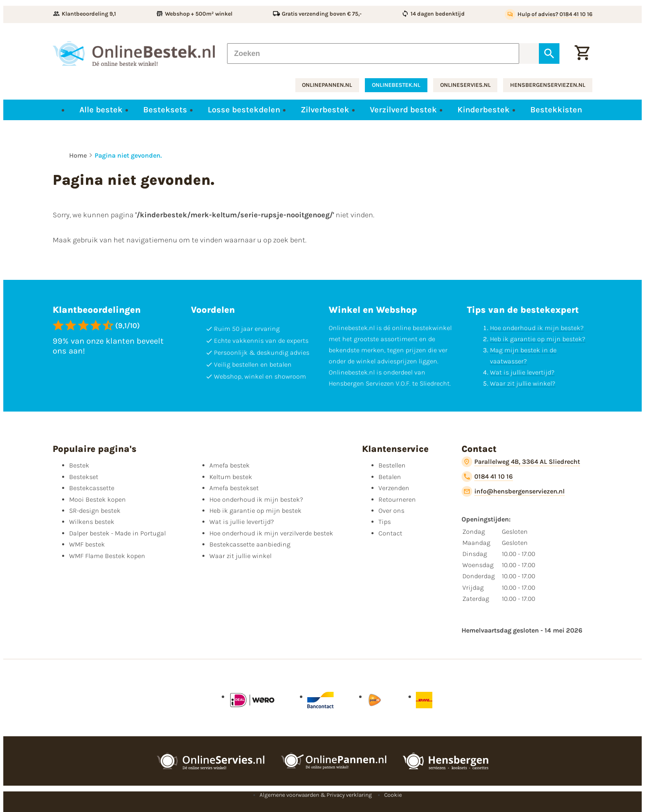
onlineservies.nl (465, 85)
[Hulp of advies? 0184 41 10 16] (549, 14)
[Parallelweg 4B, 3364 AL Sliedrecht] (521, 462)
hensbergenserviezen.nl (548, 85)
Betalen (390, 477)
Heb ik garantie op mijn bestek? (538, 339)
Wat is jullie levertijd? (522, 372)
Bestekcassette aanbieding (250, 544)
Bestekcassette (92, 488)
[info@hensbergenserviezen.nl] (513, 491)
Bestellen (392, 465)
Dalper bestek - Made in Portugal (117, 533)
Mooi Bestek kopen (97, 499)
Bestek (79, 465)
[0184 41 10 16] (487, 477)
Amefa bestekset (234, 488)
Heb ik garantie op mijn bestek (255, 511)
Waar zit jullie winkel (240, 556)
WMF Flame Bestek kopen (107, 556)
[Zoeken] (373, 54)
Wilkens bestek (92, 522)
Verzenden (394, 488)
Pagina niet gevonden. (128, 155)
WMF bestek (87, 544)
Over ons (391, 511)
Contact (390, 533)
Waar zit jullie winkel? (523, 383)
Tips (385, 522)
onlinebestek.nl (396, 85)
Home (78, 155)
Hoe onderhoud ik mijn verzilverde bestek (271, 533)
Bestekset (84, 477)
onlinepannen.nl (327, 85)
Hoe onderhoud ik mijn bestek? (537, 328)
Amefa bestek (230, 465)
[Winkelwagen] (582, 54)
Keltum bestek (231, 477)
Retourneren (397, 499)
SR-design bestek (95, 511)
